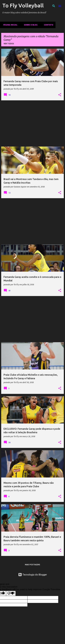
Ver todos (9, 44)
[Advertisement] (32, 123)
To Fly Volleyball (23, 5)
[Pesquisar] (54, 6)
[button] (60, 95)
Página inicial (9, 25)
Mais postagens (32, 565)
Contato (48, 25)
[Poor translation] (11, 593)
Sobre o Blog (30, 25)
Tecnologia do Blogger (33, 575)
